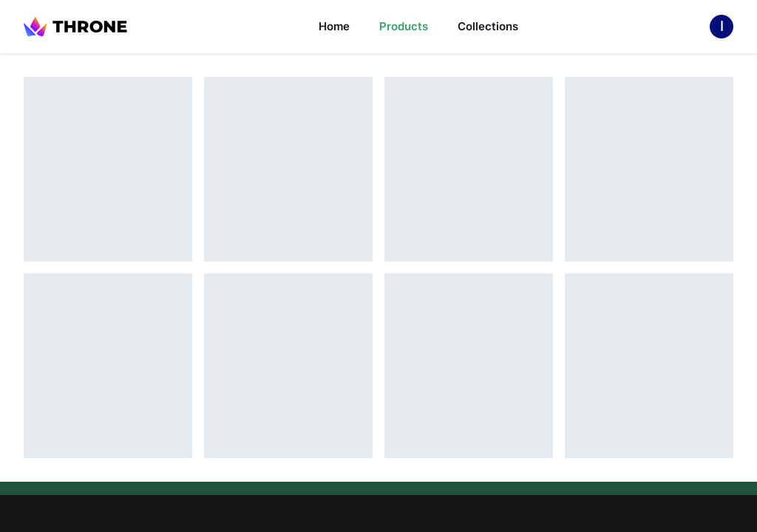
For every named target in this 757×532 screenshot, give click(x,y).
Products (404, 26)
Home (334, 26)
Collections (488, 26)
